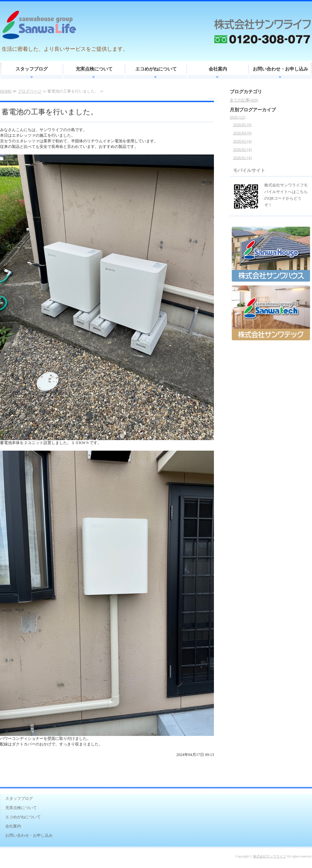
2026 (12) (237, 117)
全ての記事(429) (244, 100)
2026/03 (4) (242, 141)
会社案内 (218, 69)
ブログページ (30, 91)
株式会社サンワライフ (270, 856)
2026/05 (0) (242, 125)
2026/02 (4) (242, 150)
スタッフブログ (32, 69)
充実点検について (94, 69)
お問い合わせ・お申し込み (280, 69)
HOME (6, 91)
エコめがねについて (156, 69)
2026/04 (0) (242, 133)
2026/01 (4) (242, 158)
